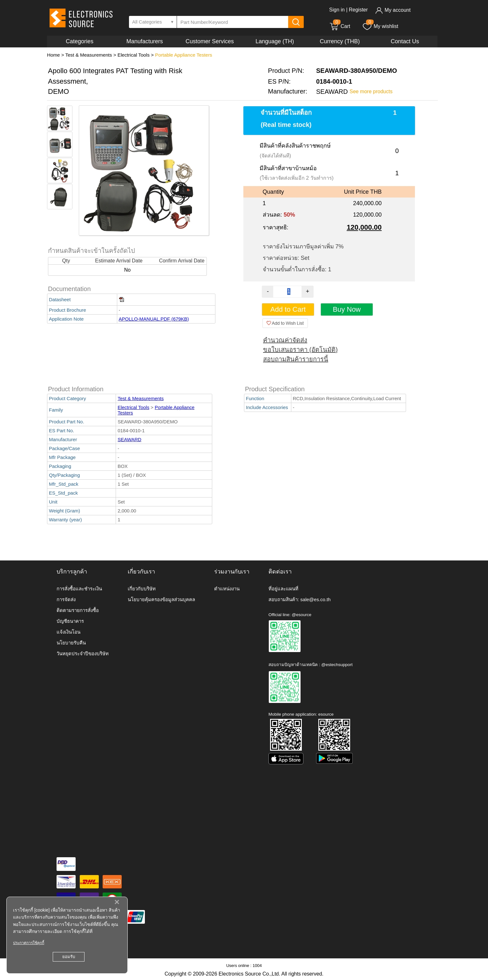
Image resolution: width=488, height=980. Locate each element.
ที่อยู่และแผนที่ (283, 589)
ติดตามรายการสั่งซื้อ (78, 610)
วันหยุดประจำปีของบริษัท (83, 653)
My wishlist (380, 26)
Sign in (337, 10)
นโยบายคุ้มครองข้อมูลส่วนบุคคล (161, 599)
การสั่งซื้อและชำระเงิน (79, 589)
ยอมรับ (69, 957)
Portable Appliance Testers (184, 55)
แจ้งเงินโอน (68, 632)
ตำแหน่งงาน (227, 589)
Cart (340, 26)
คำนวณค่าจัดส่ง (285, 340)
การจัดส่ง (66, 599)
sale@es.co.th (315, 599)
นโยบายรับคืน (71, 643)
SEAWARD (129, 439)
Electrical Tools (134, 55)
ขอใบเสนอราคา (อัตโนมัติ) (300, 350)
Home (54, 55)
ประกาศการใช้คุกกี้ (29, 943)
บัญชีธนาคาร (70, 621)
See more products (371, 91)
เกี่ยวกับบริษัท (142, 589)
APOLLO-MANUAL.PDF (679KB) (154, 319)
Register (358, 10)
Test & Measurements (89, 55)
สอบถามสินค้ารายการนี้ (296, 359)
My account (393, 10)
